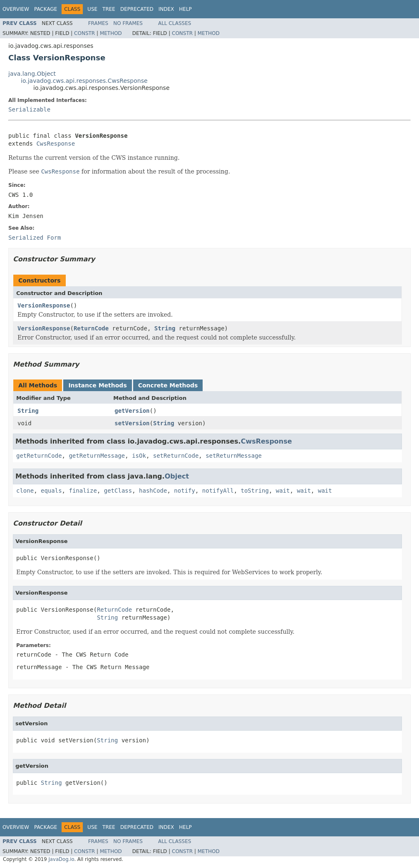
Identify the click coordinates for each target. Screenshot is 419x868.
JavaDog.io (61, 859)
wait (283, 491)
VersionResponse (44, 305)
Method (111, 33)
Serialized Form (35, 238)
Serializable (29, 109)
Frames (98, 23)
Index (166, 9)
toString (255, 491)
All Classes (175, 23)
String (165, 328)
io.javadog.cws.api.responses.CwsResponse (84, 81)
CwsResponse (56, 144)
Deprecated (137, 9)
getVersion (132, 411)
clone (25, 491)
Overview (16, 9)
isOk (139, 456)
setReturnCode (176, 456)
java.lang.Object (32, 74)
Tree (109, 9)
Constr (84, 33)
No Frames (128, 23)
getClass (118, 491)
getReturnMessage (97, 456)
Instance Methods (97, 385)
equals (51, 491)
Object (177, 476)
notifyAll (218, 491)
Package (46, 9)
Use (92, 9)
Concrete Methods (168, 385)
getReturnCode (39, 456)
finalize (83, 491)
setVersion (132, 423)
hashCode (153, 491)
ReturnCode (91, 328)
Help (185, 9)
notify (185, 491)
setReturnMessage (234, 456)
